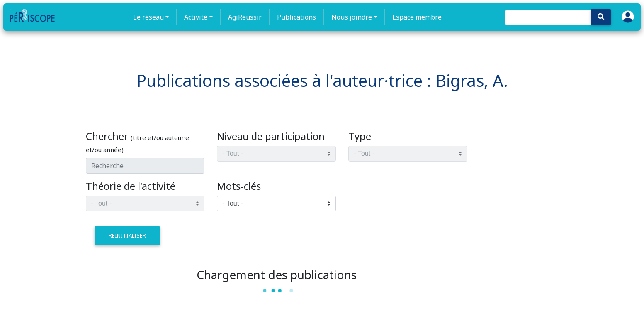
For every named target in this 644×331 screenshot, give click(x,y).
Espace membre (417, 17)
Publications (296, 17)
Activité (196, 17)
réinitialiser (127, 235)
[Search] (548, 17)
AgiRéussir (245, 17)
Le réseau (148, 17)
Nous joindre (352, 17)
